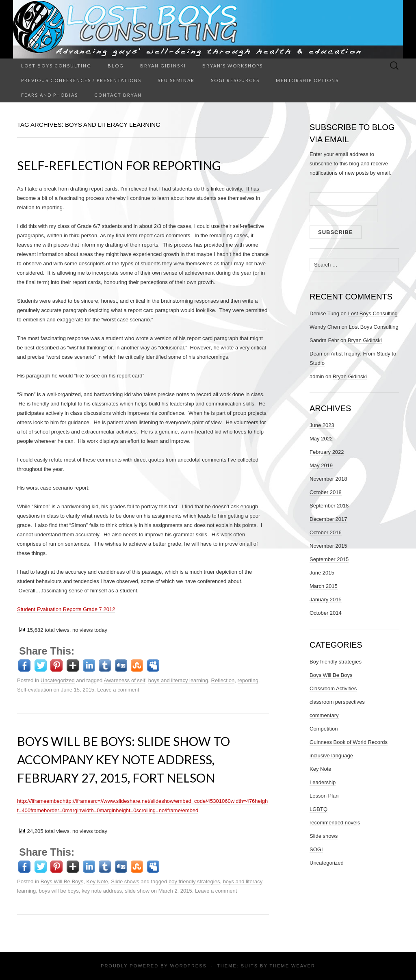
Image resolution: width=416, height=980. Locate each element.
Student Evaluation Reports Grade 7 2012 (66, 609)
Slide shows (125, 881)
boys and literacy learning (178, 680)
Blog (116, 66)
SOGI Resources (235, 80)
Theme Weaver (292, 966)
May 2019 (321, 465)
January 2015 (326, 599)
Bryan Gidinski (163, 66)
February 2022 (327, 452)
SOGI (316, 849)
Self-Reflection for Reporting (119, 165)
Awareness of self (124, 680)
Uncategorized (58, 680)
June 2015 (322, 573)
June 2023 (322, 425)
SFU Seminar (176, 80)
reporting (248, 680)
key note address (102, 891)
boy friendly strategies (194, 881)
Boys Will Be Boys (62, 881)
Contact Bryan (118, 95)
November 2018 (328, 479)
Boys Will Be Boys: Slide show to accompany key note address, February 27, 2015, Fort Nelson (123, 759)
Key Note (97, 881)
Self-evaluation (35, 690)
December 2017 (328, 519)
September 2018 (329, 506)
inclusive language (331, 756)
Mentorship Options (307, 80)
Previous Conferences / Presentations (81, 80)
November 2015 (328, 546)
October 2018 (326, 492)
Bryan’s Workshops (233, 66)
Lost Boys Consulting (56, 66)
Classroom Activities (333, 688)
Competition (324, 729)
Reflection (223, 680)
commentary (324, 715)
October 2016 (326, 532)
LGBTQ (318, 809)
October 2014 (326, 613)
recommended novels (335, 823)
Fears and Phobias (50, 95)
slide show (137, 891)
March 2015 (324, 586)
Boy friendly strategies (336, 662)
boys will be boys (59, 891)
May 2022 (321, 439)
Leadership (323, 782)
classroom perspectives (337, 702)
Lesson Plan (324, 796)
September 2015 (329, 559)
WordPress (188, 966)
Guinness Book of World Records (349, 742)
